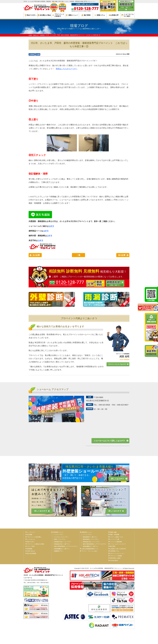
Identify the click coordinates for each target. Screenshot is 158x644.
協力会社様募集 (32, 553)
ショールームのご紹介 (127, 15)
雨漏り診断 (113, 532)
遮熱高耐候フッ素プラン (90, 537)
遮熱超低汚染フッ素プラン (62, 544)
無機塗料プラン (59, 551)
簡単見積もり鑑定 (115, 558)
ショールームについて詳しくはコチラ (109, 441)
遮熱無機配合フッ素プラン (62, 549)
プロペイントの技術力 (58, 15)
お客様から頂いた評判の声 (118, 549)
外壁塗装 (32, 54)
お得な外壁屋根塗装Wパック (90, 549)
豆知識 (38, 54)
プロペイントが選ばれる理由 (36, 544)
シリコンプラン (59, 535)
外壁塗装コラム (115, 551)
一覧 (78, 255)
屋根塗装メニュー (87, 532)
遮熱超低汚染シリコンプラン (63, 542)
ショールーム (31, 539)
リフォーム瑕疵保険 (116, 542)
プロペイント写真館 (116, 556)
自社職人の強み (44, 15)
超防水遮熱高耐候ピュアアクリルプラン (66, 546)
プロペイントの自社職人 (34, 537)
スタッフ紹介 (31, 546)
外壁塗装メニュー (58, 532)
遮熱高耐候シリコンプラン (91, 539)
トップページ (31, 532)
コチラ (51, 226)
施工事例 (86, 15)
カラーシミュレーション (117, 553)
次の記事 (36, 255)
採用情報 (30, 549)
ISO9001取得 (114, 561)
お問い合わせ (31, 551)
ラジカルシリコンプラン (61, 537)
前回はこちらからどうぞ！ (67, 69)
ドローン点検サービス (117, 537)
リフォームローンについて (118, 544)
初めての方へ (31, 15)
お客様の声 (114, 15)
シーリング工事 (115, 539)
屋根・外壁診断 (115, 535)
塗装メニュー (72, 15)
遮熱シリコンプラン (60, 539)
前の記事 (122, 255)
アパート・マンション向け (89, 551)
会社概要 (30, 535)
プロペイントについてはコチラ (117, 364)
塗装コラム (100, 15)
